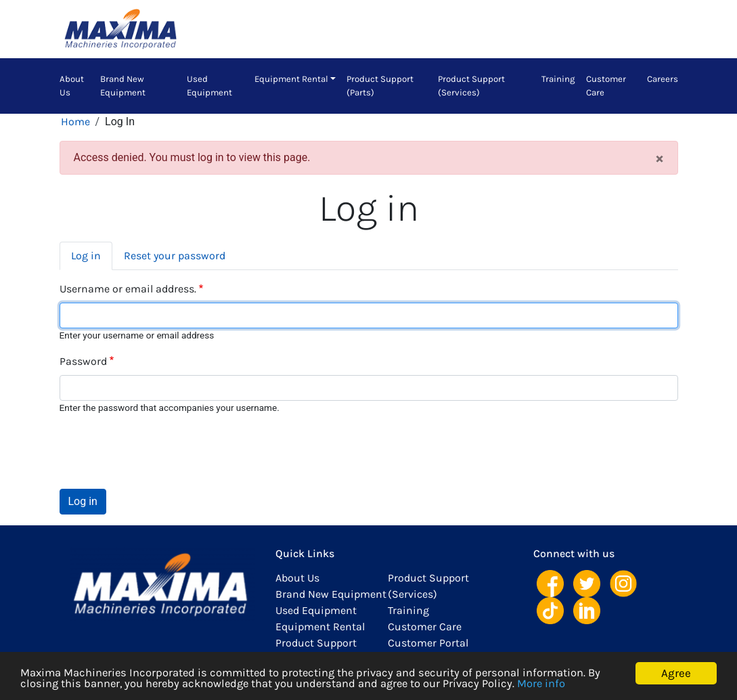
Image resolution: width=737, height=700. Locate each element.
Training (558, 79)
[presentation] (162, 452)
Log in (86, 256)
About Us (72, 86)
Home (75, 122)
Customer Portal (428, 643)
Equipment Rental (291, 79)
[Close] (660, 158)
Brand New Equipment (123, 86)
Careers (663, 79)
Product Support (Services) (471, 86)
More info (551, 684)
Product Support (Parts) (380, 86)
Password (83, 361)
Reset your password (175, 256)
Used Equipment (209, 86)
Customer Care (606, 86)
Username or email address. (128, 289)
